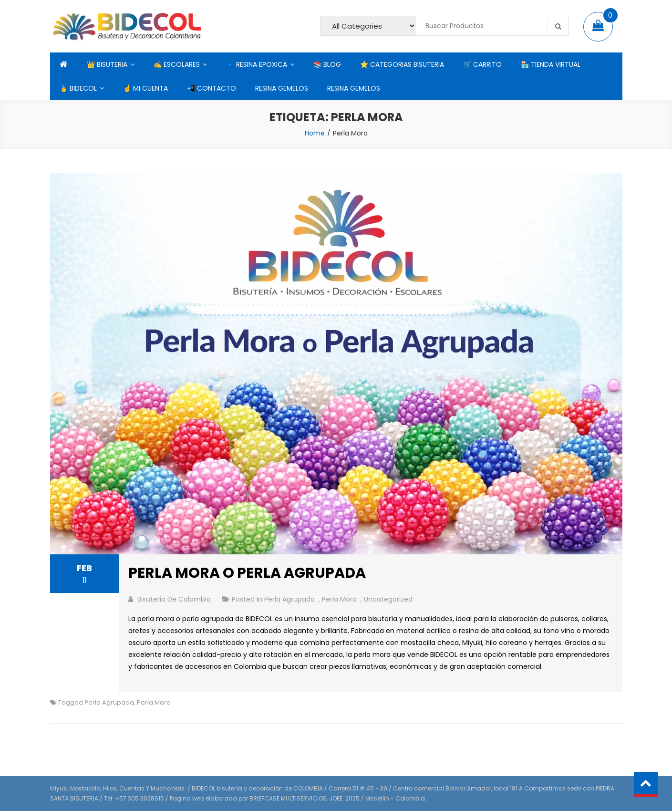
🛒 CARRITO (482, 64)
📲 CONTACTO (212, 88)
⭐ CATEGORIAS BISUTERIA (402, 64)
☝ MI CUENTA (145, 88)
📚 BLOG (327, 64)
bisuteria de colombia (174, 599)
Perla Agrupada (289, 599)
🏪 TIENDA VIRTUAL (551, 64)
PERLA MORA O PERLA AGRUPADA (247, 573)
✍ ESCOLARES (177, 64)
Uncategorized (388, 599)
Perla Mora (339, 599)
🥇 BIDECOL (78, 88)
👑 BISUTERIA (107, 64)
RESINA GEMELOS (282, 88)
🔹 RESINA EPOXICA (257, 64)
